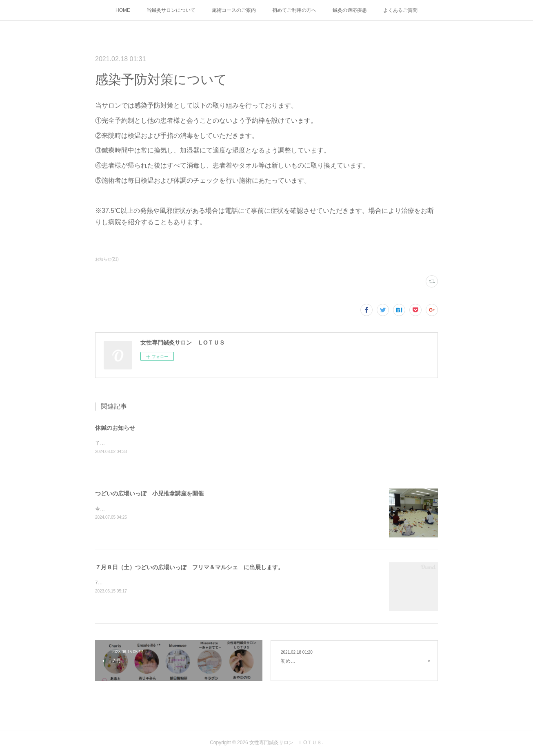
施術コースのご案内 (234, 10)
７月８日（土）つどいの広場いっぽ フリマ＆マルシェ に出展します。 (189, 568)
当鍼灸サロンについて (171, 10)
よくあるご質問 (400, 10)
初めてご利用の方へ (294, 10)
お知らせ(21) (107, 259)
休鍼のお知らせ (115, 428)
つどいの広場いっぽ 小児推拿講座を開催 (149, 494)
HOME (123, 10)
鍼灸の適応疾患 (350, 10)
